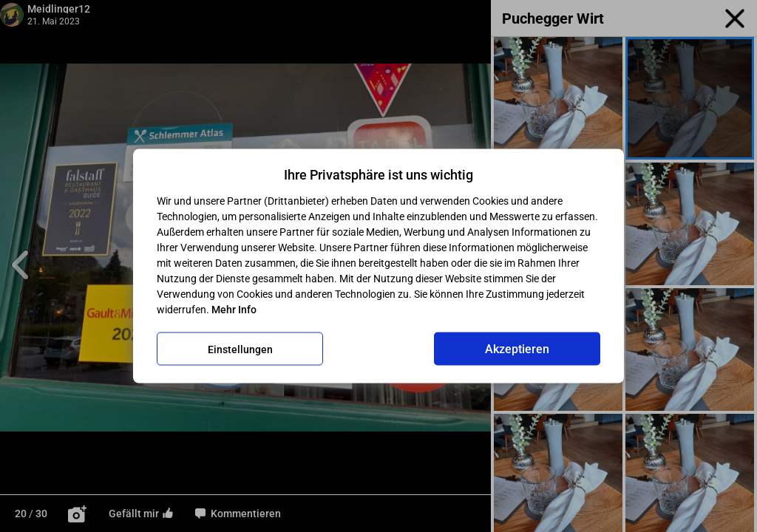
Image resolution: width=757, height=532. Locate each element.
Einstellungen (240, 349)
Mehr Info (234, 310)
